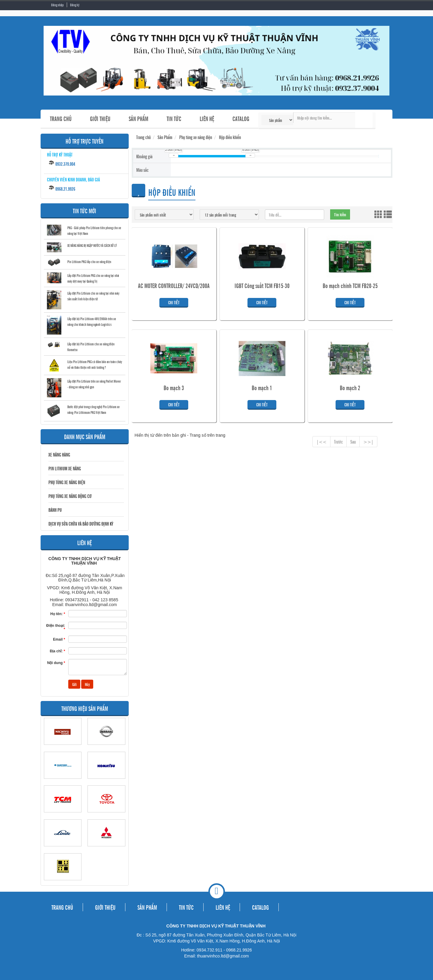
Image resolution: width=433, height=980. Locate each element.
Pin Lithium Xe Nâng (65, 468)
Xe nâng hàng (59, 454)
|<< (321, 441)
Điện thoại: (56, 627)
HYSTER (63, 883)
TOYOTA (106, 815)
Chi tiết (174, 302)
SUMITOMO (63, 781)
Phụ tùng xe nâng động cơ (70, 496)
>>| (368, 441)
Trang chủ (143, 137)
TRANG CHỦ (61, 118)
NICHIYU (63, 748)
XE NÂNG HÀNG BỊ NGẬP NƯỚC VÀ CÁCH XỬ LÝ (92, 245)
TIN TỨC (174, 118)
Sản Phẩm (165, 137)
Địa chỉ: (58, 651)
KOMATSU (106, 781)
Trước (338, 441)
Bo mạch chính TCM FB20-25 (350, 286)
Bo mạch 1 (262, 388)
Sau (353, 441)
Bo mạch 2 (350, 388)
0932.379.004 (62, 163)
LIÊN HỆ (207, 118)
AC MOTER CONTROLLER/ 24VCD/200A (174, 286)
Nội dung (56, 663)
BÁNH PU (55, 510)
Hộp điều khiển (230, 137)
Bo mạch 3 (174, 388)
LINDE (63, 849)
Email (59, 639)
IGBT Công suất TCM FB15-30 (262, 286)
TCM (63, 815)
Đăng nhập (57, 5)
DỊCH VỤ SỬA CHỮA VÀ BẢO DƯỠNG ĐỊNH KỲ (81, 523)
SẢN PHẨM (138, 118)
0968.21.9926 (62, 188)
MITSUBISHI (106, 849)
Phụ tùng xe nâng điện (67, 482)
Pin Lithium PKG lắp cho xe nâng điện (89, 262)
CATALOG (241, 118)
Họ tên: (58, 614)
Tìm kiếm (364, 120)
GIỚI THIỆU (100, 118)
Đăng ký (75, 5)
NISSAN (106, 748)
